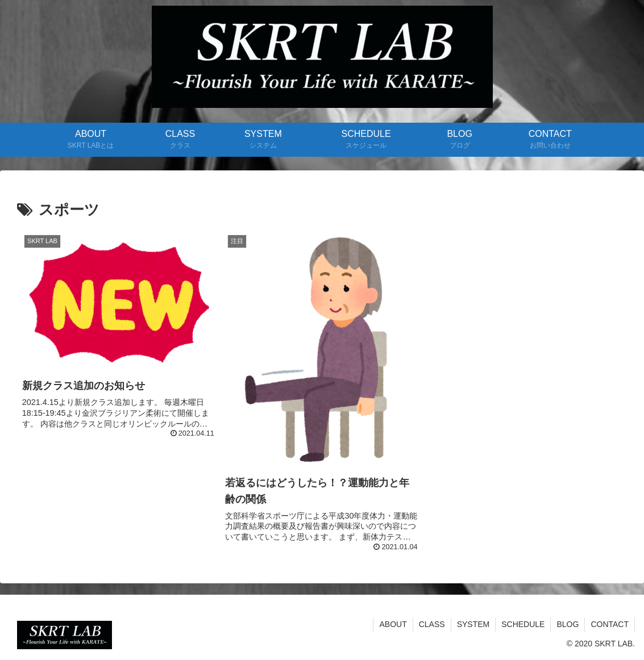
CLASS (432, 624)
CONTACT (610, 624)
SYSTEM (473, 624)
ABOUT (393, 624)
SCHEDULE (523, 624)
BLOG (568, 624)
